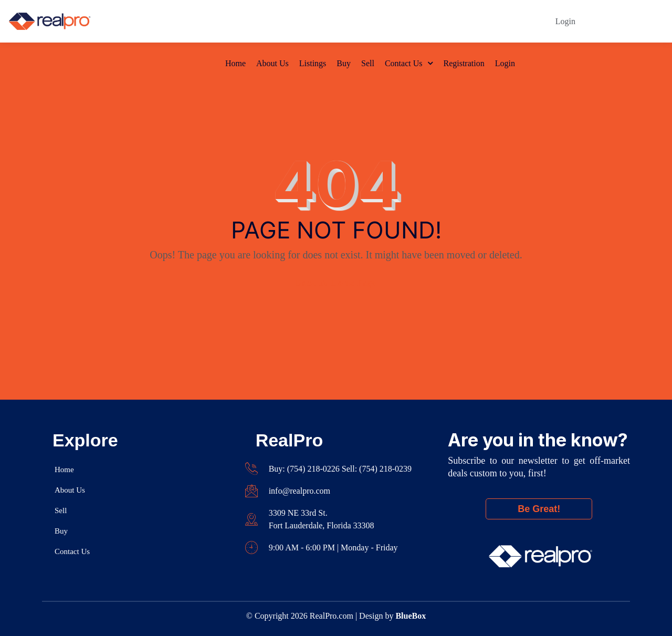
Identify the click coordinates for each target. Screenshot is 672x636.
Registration (464, 21)
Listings (313, 21)
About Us (272, 21)
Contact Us (404, 21)
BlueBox (411, 616)
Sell (368, 21)
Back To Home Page (336, 283)
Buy (344, 21)
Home (235, 21)
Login (505, 21)
